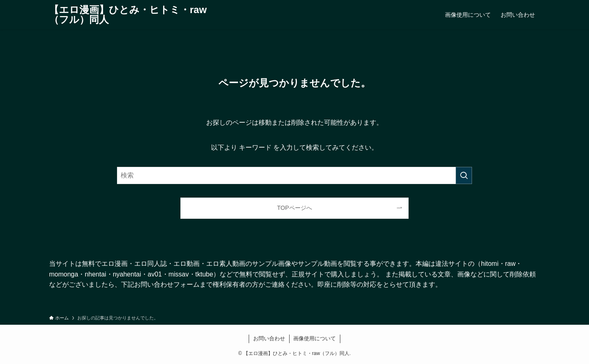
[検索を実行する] (464, 175)
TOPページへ (294, 208)
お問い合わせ (269, 338)
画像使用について (315, 338)
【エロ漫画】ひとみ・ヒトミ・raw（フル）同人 (128, 15)
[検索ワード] (294, 175)
